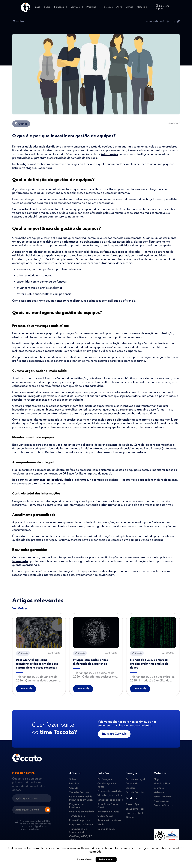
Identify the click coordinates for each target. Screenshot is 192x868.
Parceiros (108, 7)
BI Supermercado (135, 809)
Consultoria (132, 784)
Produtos (91, 7)
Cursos (129, 7)
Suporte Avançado (136, 779)
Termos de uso (77, 816)
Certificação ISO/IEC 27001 (81, 838)
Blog (156, 779)
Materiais (142, 7)
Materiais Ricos (162, 784)
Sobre (47, 7)
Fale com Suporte (162, 7)
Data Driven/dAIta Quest (108, 806)
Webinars (159, 792)
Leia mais (26, 689)
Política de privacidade (82, 812)
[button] (168, 21)
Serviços (75, 7)
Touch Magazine (163, 797)
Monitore (131, 788)
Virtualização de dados (110, 800)
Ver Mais (18, 609)
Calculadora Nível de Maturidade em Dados (81, 798)
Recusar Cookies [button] (85, 859)
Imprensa (159, 788)
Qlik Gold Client (134, 813)
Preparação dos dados (110, 791)
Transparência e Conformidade (78, 831)
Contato (74, 788)
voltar (18, 21)
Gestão (21, 124)
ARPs (119, 7)
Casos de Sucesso (163, 805)
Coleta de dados (106, 829)
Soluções (59, 7)
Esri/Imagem (105, 779)
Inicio (37, 7)
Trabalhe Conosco (79, 792)
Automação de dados (109, 820)
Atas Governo (161, 801)
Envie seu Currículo (114, 734)
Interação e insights (108, 812)
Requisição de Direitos (81, 825)
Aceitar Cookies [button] (106, 859)
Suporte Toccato (135, 792)
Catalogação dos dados (107, 785)
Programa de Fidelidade (76, 806)
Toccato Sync (133, 805)
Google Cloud (105, 816)
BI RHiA (130, 818)
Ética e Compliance (80, 820)
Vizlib (100, 825)
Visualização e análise (110, 796)
